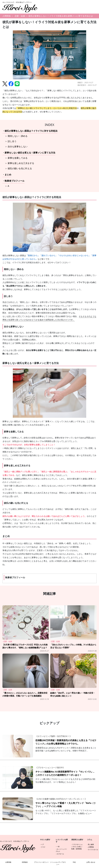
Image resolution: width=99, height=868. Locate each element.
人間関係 (7, 16)
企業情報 (8, 862)
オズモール (60, 854)
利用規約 (25, 862)
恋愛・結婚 (20, 16)
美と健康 (91, 844)
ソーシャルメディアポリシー (58, 863)
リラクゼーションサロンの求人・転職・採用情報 (77, 847)
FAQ (74, 862)
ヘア (42, 844)
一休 (58, 847)
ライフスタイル (93, 850)
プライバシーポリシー (41, 862)
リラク (43, 847)
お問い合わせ (91, 862)
